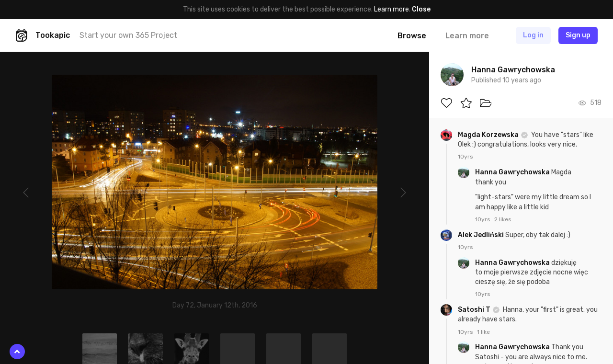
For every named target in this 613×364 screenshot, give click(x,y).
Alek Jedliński (482, 235)
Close (421, 9)
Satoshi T (475, 310)
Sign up (578, 35)
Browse (412, 36)
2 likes (503, 219)
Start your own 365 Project (128, 35)
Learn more (392, 9)
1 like (483, 332)
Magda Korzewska (489, 135)
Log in (533, 35)
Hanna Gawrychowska (513, 172)
